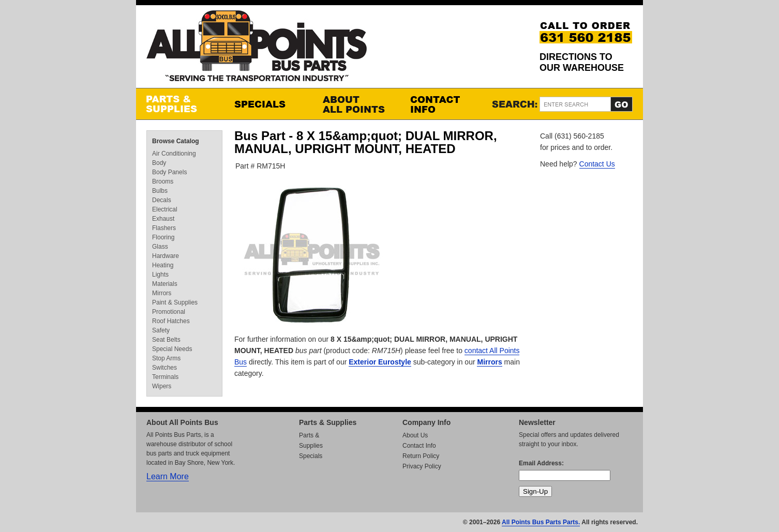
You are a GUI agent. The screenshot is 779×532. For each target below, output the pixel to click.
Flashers (164, 228)
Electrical (165, 209)
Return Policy (421, 456)
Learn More (168, 476)
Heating (163, 265)
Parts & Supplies (180, 104)
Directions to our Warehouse (582, 62)
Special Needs (172, 349)
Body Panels (169, 172)
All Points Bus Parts (257, 49)
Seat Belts (166, 340)
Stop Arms (166, 358)
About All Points (356, 104)
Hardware (166, 256)
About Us (415, 435)
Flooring (163, 237)
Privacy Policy (422, 466)
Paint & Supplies (175, 302)
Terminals (165, 377)
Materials (165, 284)
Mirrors (489, 362)
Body (159, 163)
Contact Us (597, 164)
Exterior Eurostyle (380, 362)
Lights (160, 275)
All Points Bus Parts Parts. (541, 522)
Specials (268, 104)
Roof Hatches (171, 321)
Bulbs (160, 191)
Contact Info (444, 104)
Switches (164, 368)
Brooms (163, 181)
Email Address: (541, 463)
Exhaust (163, 219)
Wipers (162, 386)
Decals (162, 200)
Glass (160, 247)
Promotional (169, 312)
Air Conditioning (174, 154)
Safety (161, 330)
